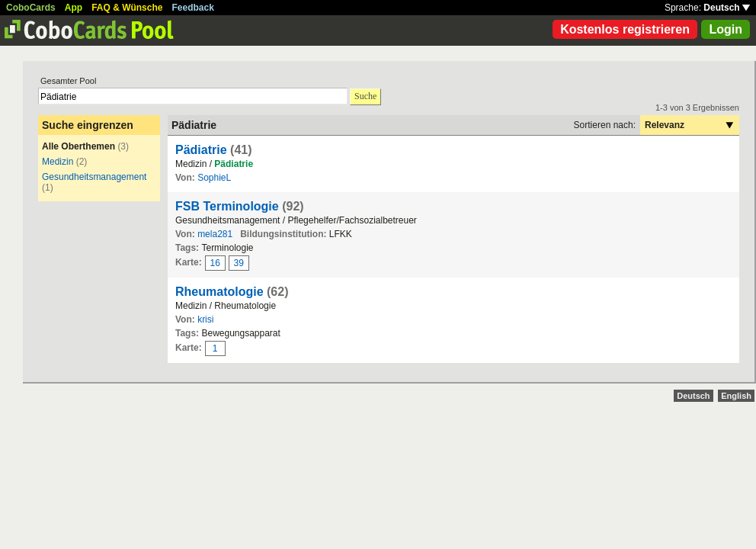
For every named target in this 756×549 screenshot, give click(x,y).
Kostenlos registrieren (625, 29)
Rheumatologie (219, 292)
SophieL (214, 178)
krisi (205, 319)
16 (215, 263)
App (74, 8)
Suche (365, 96)
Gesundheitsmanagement (94, 177)
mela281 (215, 234)
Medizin (58, 162)
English (736, 396)
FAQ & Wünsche (127, 8)
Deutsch (727, 8)
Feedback (193, 8)
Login (726, 29)
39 (239, 263)
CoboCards (31, 8)
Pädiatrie (201, 150)
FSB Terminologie (227, 206)
